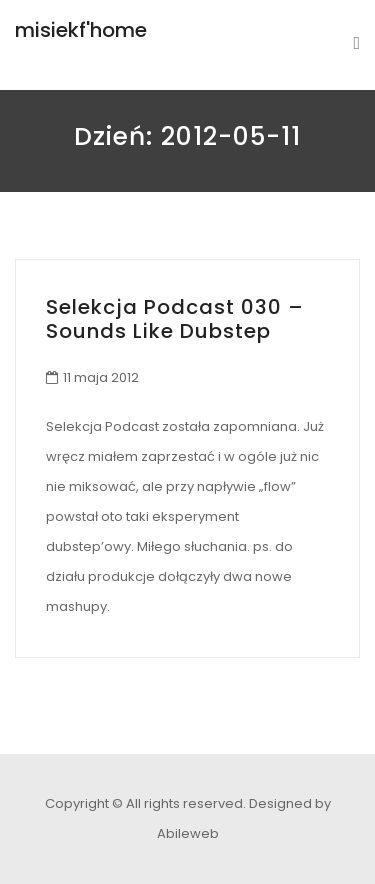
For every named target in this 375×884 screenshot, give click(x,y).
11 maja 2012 (101, 377)
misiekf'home (81, 30)
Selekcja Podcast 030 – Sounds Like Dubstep (175, 319)
